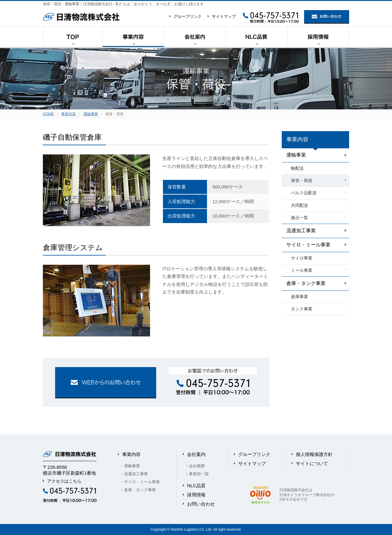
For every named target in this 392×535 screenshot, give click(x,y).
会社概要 (197, 466)
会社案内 (196, 454)
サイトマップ (224, 16)
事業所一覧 (199, 474)
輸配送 (297, 168)
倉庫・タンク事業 (306, 283)
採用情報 (196, 495)
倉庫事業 (300, 297)
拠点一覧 (300, 218)
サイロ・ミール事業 (308, 245)
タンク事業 (302, 309)
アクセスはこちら (64, 481)
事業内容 (69, 114)
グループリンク (188, 16)
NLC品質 (196, 486)
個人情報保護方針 (314, 454)
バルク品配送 (304, 193)
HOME (48, 114)
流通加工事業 (301, 231)
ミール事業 (302, 270)
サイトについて (312, 463)
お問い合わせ (201, 504)
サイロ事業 (302, 258)
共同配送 (300, 205)
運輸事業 (91, 114)
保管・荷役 (302, 180)
